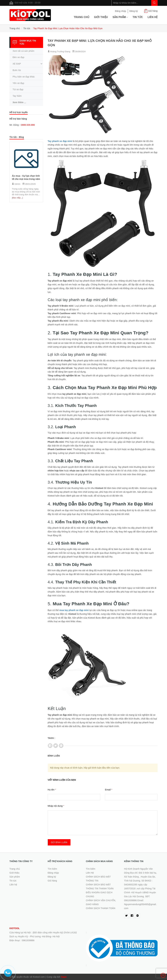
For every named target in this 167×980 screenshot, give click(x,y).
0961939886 (28, 940)
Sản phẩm (120, 17)
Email (109, 790)
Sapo (64, 977)
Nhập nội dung (56, 806)
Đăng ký (134, 11)
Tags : (52, 738)
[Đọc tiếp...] (17, 198)
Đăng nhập (121, 11)
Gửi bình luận (59, 842)
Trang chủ (82, 17)
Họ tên (52, 790)
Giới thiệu (101, 17)
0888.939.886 (28, 125)
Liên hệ (153, 17)
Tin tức (138, 17)
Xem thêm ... (19, 102)
